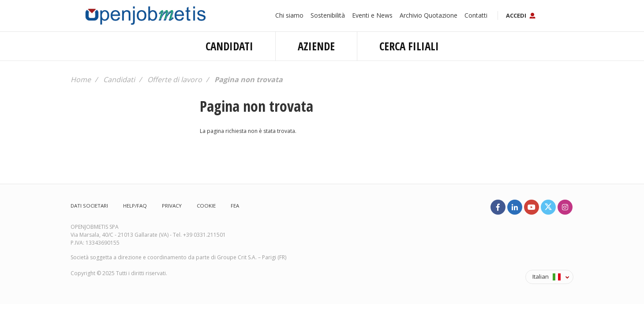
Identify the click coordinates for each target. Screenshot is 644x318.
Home (81, 79)
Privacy (172, 206)
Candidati (229, 46)
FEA (235, 206)
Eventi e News (372, 15)
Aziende (316, 46)
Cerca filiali (409, 46)
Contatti (476, 15)
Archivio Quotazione (429, 15)
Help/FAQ (135, 206)
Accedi (516, 15)
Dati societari (89, 206)
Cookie (206, 206)
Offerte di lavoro (175, 79)
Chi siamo (289, 15)
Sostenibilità (328, 15)
